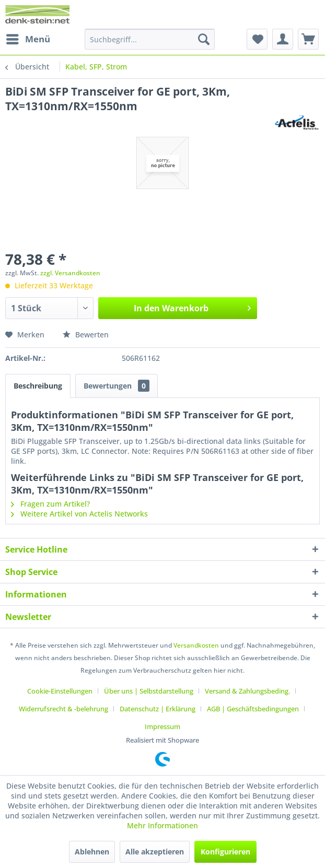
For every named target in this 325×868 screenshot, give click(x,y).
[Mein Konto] (283, 39)
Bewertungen (117, 386)
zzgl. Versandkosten (70, 273)
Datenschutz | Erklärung (158, 709)
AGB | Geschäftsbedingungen (253, 709)
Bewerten (86, 335)
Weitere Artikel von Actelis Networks (79, 514)
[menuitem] (28, 39)
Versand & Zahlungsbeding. (247, 691)
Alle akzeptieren (155, 852)
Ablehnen (92, 852)
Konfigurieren (225, 852)
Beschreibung (38, 386)
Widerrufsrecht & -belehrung (63, 709)
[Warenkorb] (308, 39)
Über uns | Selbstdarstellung (149, 691)
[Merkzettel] (257, 39)
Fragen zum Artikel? (50, 504)
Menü (28, 38)
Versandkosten (196, 645)
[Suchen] (204, 39)
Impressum (162, 726)
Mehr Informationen (162, 825)
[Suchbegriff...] (150, 39)
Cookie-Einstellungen (60, 691)
